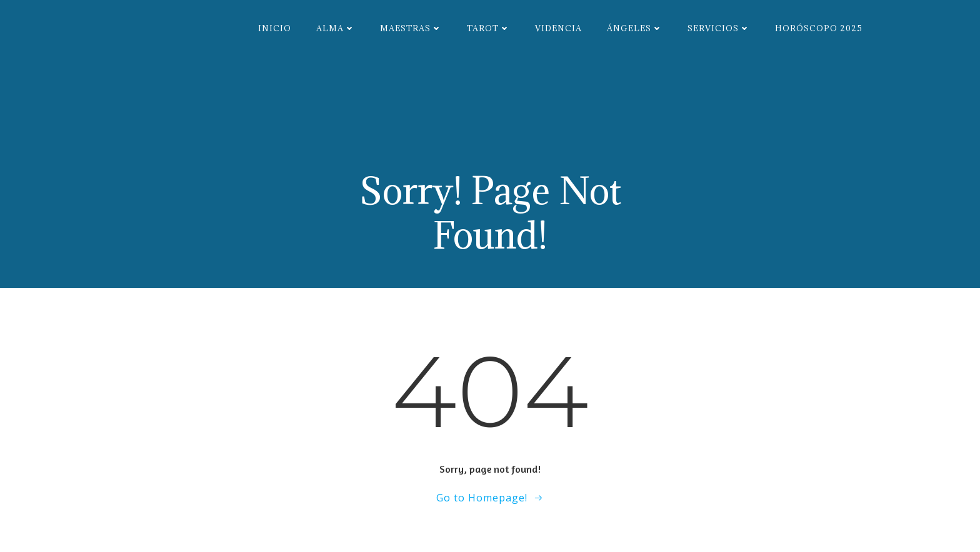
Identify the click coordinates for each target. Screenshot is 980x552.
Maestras (411, 28)
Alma (336, 28)
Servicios (719, 28)
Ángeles (635, 28)
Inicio (275, 28)
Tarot (488, 28)
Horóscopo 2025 (819, 28)
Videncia (558, 28)
